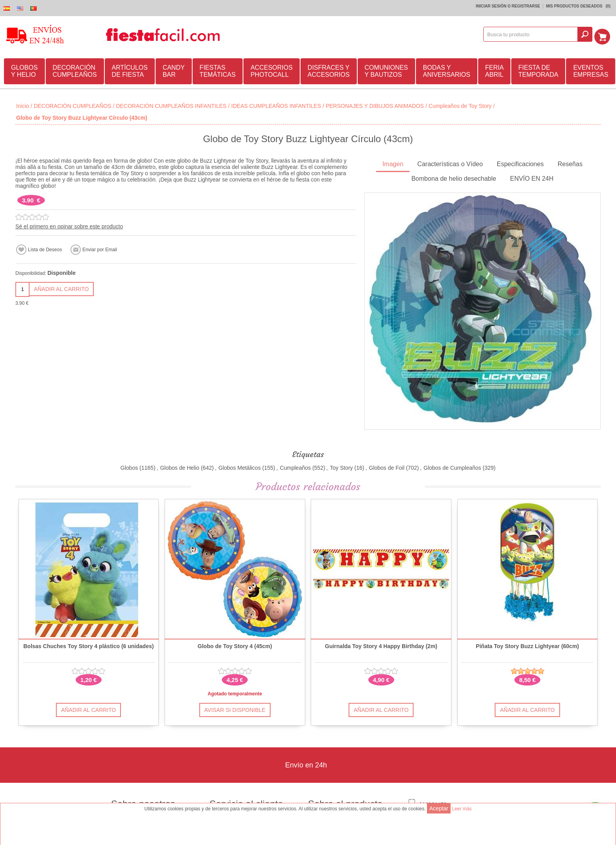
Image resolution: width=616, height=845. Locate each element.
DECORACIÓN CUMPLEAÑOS (75, 70)
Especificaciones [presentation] (520, 163)
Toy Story (341, 467)
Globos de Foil (387, 467)
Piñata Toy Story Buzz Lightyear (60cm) (527, 645)
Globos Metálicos (240, 467)
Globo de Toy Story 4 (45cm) (235, 645)
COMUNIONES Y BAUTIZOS (386, 70)
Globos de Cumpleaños (452, 467)
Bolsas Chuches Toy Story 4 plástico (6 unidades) (88, 645)
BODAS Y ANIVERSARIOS (447, 70)
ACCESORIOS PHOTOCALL (272, 70)
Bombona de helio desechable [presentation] (454, 177)
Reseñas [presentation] (570, 163)
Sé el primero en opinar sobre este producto (69, 225)
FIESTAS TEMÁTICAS (218, 70)
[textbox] (533, 34)
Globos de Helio (180, 467)
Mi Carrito (605, 34)
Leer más (462, 809)
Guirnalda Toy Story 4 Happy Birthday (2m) (381, 645)
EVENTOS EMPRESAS (591, 70)
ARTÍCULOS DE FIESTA (130, 70)
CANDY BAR (174, 70)
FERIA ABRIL (494, 70)
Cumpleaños (295, 467)
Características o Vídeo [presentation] (450, 163)
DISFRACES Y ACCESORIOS (329, 70)
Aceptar (439, 808)
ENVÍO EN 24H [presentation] (532, 177)
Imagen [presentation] (393, 163)
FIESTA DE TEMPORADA (538, 70)
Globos (129, 467)
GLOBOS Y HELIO (24, 70)
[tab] (393, 164)
